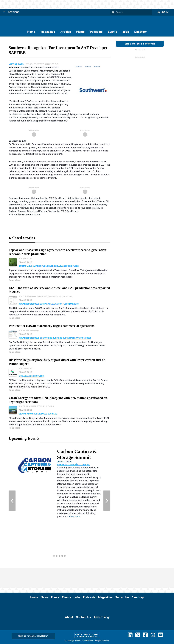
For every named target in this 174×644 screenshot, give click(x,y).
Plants (80, 32)
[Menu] (4, 12)
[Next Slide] (107, 501)
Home (31, 32)
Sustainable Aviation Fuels (33, 266)
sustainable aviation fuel (41, 84)
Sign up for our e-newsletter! (140, 44)
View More (74, 516)
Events (112, 32)
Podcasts (96, 32)
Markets (74, 304)
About (69, 637)
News (45, 577)
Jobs (126, 32)
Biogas (23, 414)
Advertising (101, 637)
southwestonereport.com (27, 214)
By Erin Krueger (29, 330)
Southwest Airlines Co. (21, 67)
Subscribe (122, 577)
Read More (15, 280)
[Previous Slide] (12, 501)
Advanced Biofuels (68, 266)
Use (21, 376)
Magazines (48, 32)
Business (53, 266)
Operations (46, 338)
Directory (140, 32)
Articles (66, 32)
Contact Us (83, 637)
